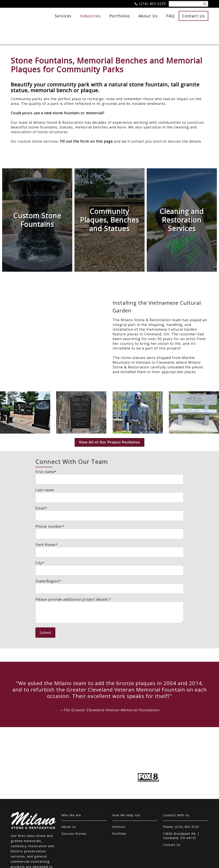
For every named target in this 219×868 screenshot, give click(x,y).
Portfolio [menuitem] (119, 794)
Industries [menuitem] (90, 16)
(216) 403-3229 (153, 4)
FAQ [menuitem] (170, 16)
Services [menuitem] (63, 16)
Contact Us (193, 16)
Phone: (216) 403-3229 (181, 787)
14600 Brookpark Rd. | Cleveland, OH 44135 (181, 796)
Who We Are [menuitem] (71, 776)
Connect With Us (176, 776)
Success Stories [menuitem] (74, 794)
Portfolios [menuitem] (120, 16)
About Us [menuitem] (148, 16)
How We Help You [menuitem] (126, 776)
